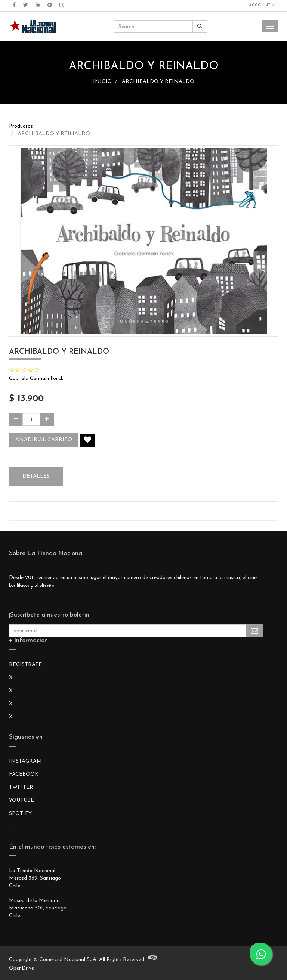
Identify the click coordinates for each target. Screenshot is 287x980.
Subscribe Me (254, 631)
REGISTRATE (25, 665)
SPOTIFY (20, 814)
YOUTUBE (21, 801)
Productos (21, 126)
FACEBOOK (24, 774)
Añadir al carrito (44, 440)
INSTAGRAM (25, 761)
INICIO (102, 82)
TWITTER (21, 787)
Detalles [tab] (36, 476)
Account (262, 5)
